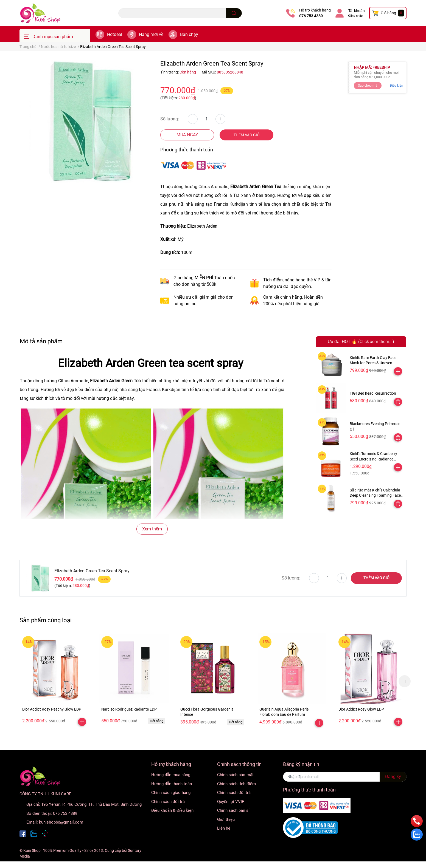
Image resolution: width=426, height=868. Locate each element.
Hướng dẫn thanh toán (172, 784)
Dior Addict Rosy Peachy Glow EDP (52, 709)
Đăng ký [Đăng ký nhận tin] (393, 777)
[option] (55, 681)
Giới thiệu (226, 819)
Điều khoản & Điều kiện (172, 810)
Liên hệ (224, 828)
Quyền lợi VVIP (231, 802)
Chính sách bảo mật (235, 775)
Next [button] (405, 681)
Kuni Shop (32, 850)
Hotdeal (115, 34)
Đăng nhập (355, 16)
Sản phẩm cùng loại (46, 620)
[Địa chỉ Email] (345, 777)
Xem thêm (152, 529)
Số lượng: (170, 119)
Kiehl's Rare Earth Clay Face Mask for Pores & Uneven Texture (373, 363)
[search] (234, 13)
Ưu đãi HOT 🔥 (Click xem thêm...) (361, 342)
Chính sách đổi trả (168, 802)
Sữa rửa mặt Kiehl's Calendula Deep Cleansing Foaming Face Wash (375, 495)
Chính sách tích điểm (236, 784)
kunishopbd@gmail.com (61, 822)
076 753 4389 (311, 16)
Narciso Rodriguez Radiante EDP (129, 709)
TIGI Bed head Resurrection (373, 393)
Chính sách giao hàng (171, 793)
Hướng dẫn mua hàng (171, 775)
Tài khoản (357, 11)
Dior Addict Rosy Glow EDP (361, 709)
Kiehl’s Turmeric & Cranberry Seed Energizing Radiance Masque (373, 459)
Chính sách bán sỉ (233, 810)
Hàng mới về (151, 34)
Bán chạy (189, 34)
